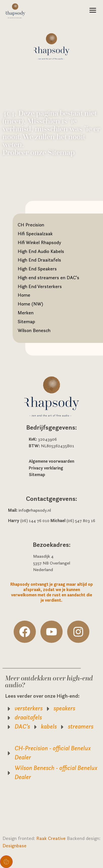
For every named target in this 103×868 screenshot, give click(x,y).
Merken (26, 313)
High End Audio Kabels (41, 251)
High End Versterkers (40, 286)
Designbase (15, 846)
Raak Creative (52, 838)
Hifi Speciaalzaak (35, 233)
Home (24, 295)
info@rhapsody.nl (35, 510)
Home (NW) (30, 304)
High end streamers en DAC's (48, 277)
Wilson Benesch (34, 330)
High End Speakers (37, 269)
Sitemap (26, 321)
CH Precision (31, 225)
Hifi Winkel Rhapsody (39, 242)
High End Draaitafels (39, 260)
